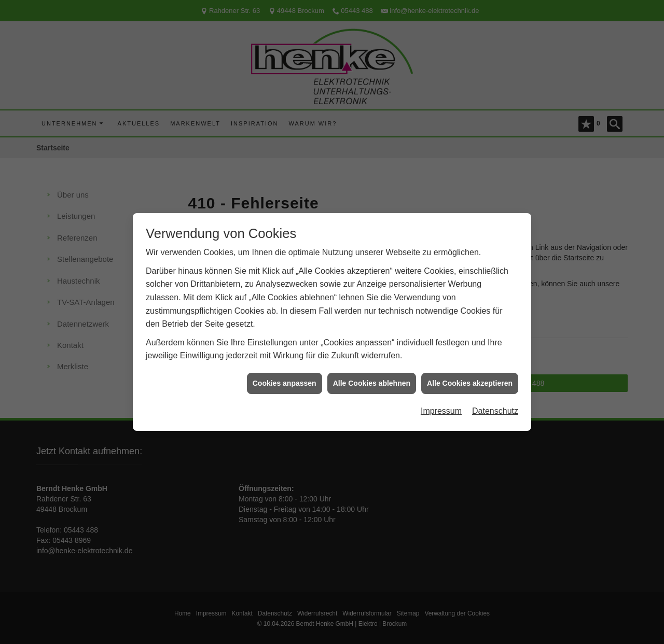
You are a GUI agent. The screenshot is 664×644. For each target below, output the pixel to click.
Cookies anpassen (285, 380)
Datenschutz (495, 408)
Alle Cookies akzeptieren (470, 380)
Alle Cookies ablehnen (372, 380)
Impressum (441, 408)
